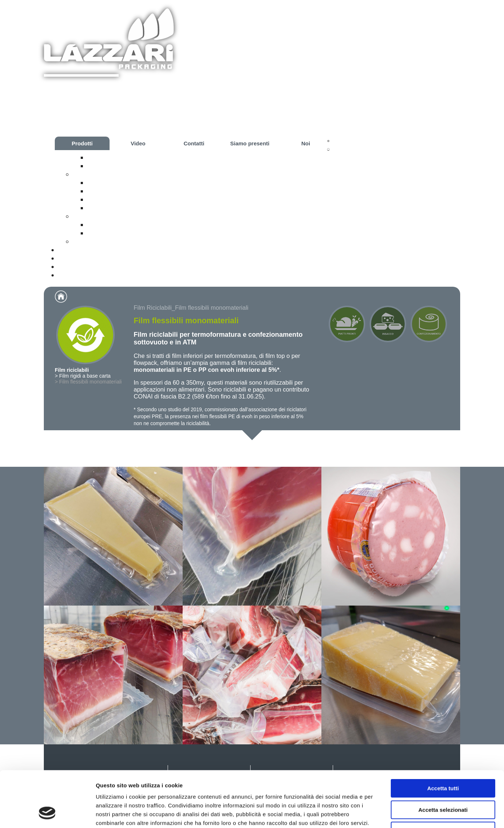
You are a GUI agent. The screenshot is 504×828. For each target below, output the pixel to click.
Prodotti (82, 143)
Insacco (85, 216)
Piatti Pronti (91, 174)
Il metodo (102, 191)
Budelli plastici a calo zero (128, 225)
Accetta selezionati (443, 760)
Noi (306, 143)
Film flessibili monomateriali (131, 166)
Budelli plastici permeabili (127, 233)
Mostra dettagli (384, 814)
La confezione (110, 183)
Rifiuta (443, 781)
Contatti (194, 143)
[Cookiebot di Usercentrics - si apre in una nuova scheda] (47, 814)
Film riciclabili (355, 149)
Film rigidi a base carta (123, 157)
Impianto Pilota (111, 208)
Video (138, 143)
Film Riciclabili (153, 308)
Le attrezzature (111, 199)
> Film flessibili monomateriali (88, 382)
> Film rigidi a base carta (83, 376)
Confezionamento (101, 241)
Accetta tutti (443, 739)
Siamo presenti (250, 143)
